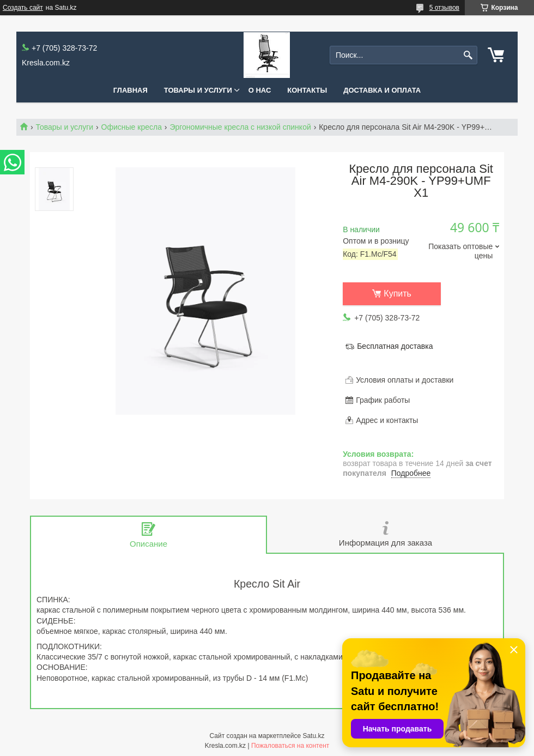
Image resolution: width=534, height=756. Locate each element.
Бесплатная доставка (395, 346)
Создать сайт (23, 8)
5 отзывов (444, 8)
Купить (398, 294)
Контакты (307, 90)
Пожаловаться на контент (290, 746)
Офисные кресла (132, 127)
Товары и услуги (198, 90)
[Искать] (468, 55)
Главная (131, 90)
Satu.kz (313, 736)
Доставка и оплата (382, 90)
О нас (260, 90)
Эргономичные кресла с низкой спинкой (240, 127)
